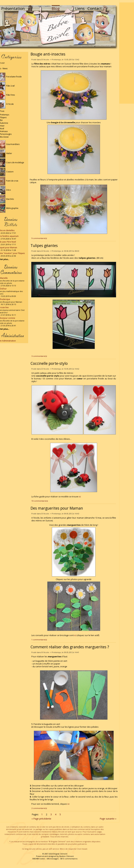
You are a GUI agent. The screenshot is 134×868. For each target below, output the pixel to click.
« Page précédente (41, 819)
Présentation (13, 8)
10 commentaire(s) (40, 501)
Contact (95, 8)
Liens (80, 8)
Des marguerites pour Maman (57, 508)
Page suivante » (108, 819)
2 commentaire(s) (39, 808)
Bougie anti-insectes (48, 54)
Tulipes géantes (44, 245)
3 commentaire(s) (39, 356)
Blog (56, 8)
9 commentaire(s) (39, 238)
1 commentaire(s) (39, 640)
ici (80, 497)
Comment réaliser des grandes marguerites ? (70, 647)
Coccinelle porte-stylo (49, 363)
